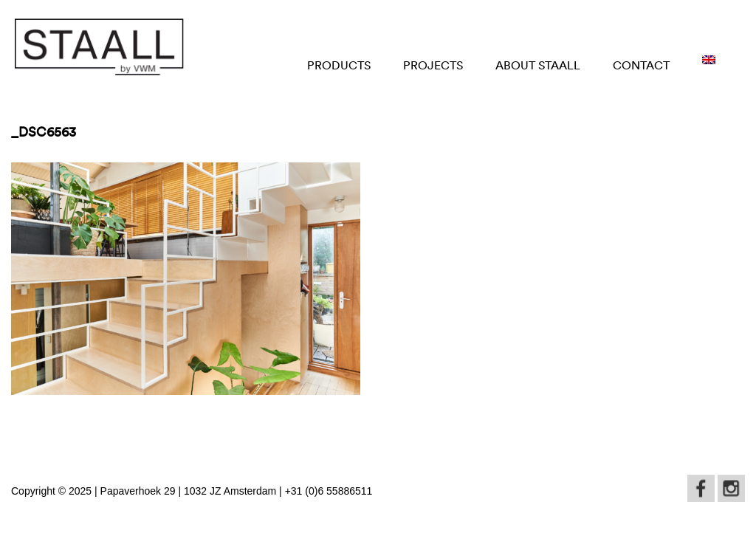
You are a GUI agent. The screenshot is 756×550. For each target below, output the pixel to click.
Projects (433, 65)
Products (339, 65)
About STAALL (538, 65)
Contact (641, 65)
